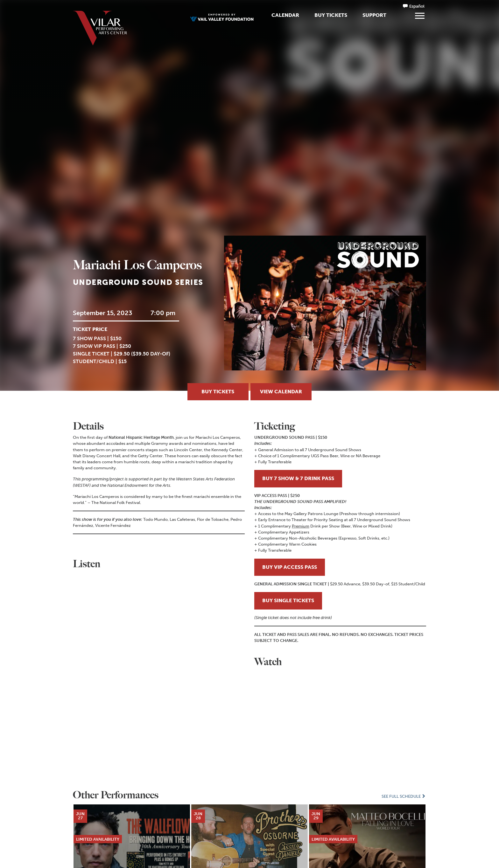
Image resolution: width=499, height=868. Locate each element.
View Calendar (281, 392)
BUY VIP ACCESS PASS (290, 567)
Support (374, 15)
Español (417, 6)
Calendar (285, 15)
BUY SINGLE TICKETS (288, 600)
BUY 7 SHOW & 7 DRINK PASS (298, 478)
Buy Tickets (331, 15)
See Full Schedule (404, 796)
